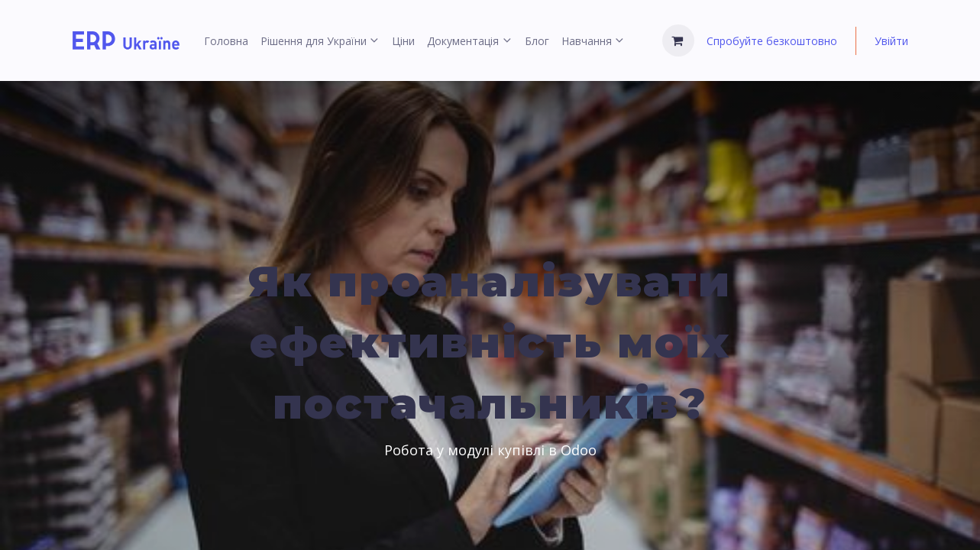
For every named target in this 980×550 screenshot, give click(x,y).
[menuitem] (226, 41)
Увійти (891, 41)
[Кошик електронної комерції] (678, 40)
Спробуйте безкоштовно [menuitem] (772, 41)
